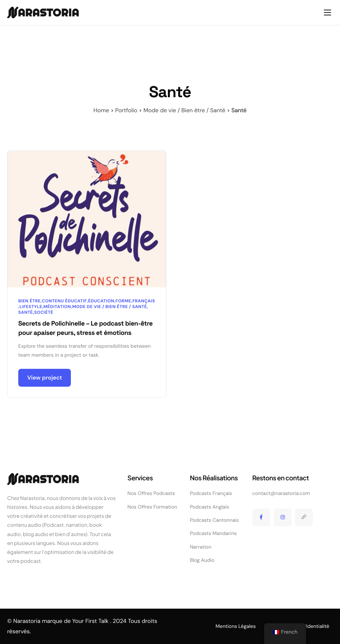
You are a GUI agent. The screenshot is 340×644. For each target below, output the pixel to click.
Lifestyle (31, 307)
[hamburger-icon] (327, 13)
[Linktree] (304, 517)
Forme (123, 301)
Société (44, 312)
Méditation (57, 307)
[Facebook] (261, 517)
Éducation (101, 301)
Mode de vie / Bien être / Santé (110, 307)
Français (144, 301)
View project (45, 378)
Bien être (30, 301)
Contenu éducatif (64, 301)
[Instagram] (283, 517)
